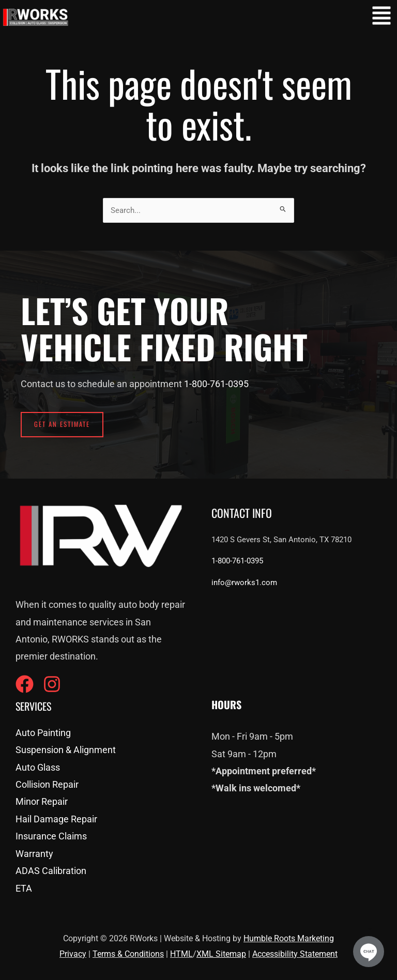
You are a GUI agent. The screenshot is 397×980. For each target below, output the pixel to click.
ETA (24, 888)
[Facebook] (25, 684)
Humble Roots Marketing (289, 938)
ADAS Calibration (51, 871)
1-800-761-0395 (216, 384)
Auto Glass (38, 767)
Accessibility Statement (295, 954)
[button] (381, 17)
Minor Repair (42, 801)
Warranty (34, 854)
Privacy (73, 954)
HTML (181, 954)
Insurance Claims (51, 836)
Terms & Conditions (128, 954)
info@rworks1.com (244, 583)
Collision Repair (47, 784)
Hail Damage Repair (56, 819)
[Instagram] (52, 684)
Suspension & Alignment (66, 750)
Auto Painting (43, 733)
